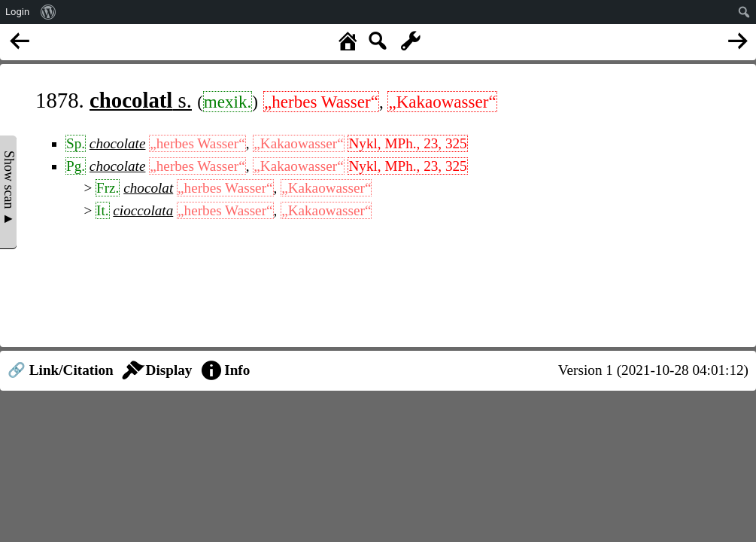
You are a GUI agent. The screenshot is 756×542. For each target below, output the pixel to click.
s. (141, 100)
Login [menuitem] (17, 12)
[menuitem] (49, 12)
